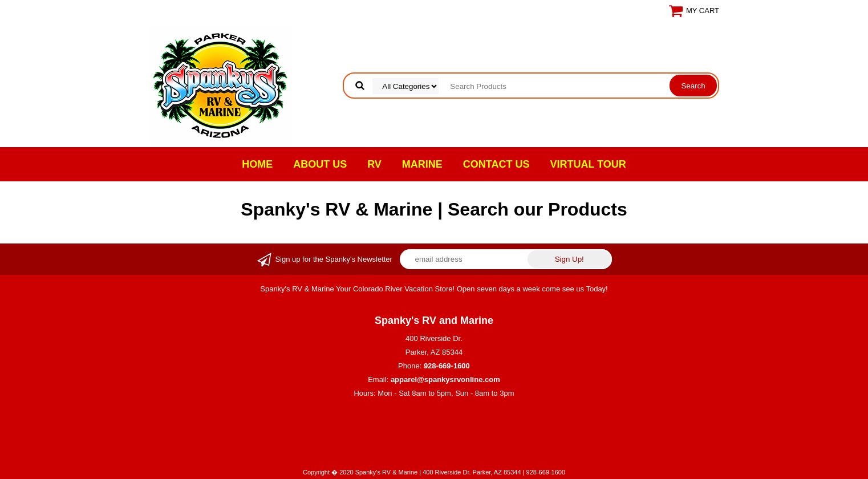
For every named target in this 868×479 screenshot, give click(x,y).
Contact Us (496, 164)
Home (257, 164)
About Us (320, 164)
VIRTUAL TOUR (588, 164)
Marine (422, 164)
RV (374, 164)
